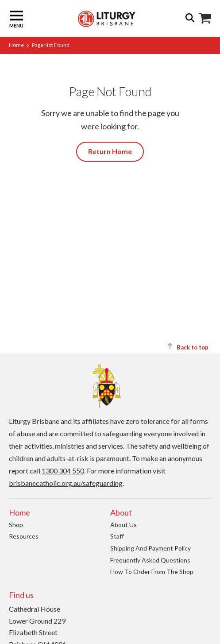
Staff (117, 536)
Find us (21, 595)
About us (124, 525)
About (121, 512)
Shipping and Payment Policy (151, 548)
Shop (16, 525)
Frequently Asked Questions (150, 560)
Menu (16, 18)
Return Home (110, 151)
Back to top (188, 347)
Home (16, 45)
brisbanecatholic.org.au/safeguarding (66, 483)
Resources (24, 536)
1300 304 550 (63, 471)
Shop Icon (205, 19)
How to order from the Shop (152, 572)
